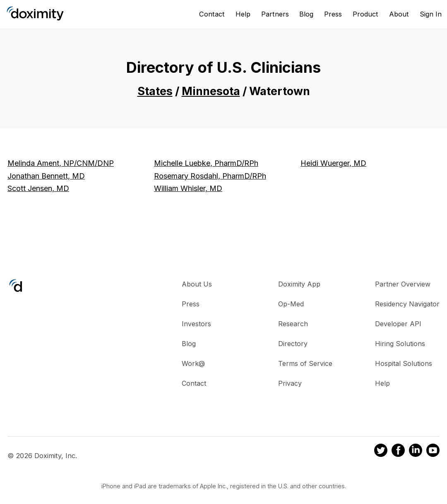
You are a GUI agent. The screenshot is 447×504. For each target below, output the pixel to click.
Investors (196, 324)
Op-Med (291, 304)
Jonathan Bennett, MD (46, 176)
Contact (212, 14)
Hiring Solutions (400, 344)
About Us (197, 284)
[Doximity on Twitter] (381, 451)
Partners (275, 14)
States (155, 91)
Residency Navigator (407, 304)
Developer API (398, 324)
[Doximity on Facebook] (398, 451)
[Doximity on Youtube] (433, 451)
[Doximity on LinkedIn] (416, 451)
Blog (306, 14)
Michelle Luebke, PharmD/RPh (206, 163)
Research (293, 324)
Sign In (431, 14)
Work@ (193, 363)
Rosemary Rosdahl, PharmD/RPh (210, 176)
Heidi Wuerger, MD (333, 163)
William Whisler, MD (188, 188)
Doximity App (299, 284)
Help (243, 14)
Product (365, 14)
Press (333, 14)
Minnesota (211, 91)
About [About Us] (399, 14)
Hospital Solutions (404, 363)
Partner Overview (403, 284)
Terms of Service (305, 363)
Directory (293, 344)
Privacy (290, 383)
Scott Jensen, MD (38, 188)
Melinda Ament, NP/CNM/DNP (61, 163)
